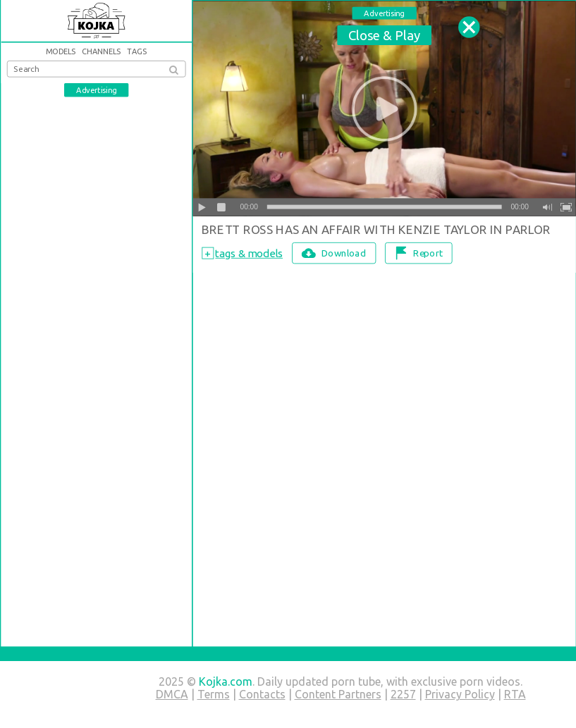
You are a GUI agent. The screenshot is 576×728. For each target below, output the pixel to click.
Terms (214, 694)
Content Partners (338, 694)
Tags (136, 52)
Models (60, 52)
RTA (515, 694)
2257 (403, 694)
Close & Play (384, 35)
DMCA (172, 694)
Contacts (262, 694)
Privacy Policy (460, 694)
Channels (101, 52)
